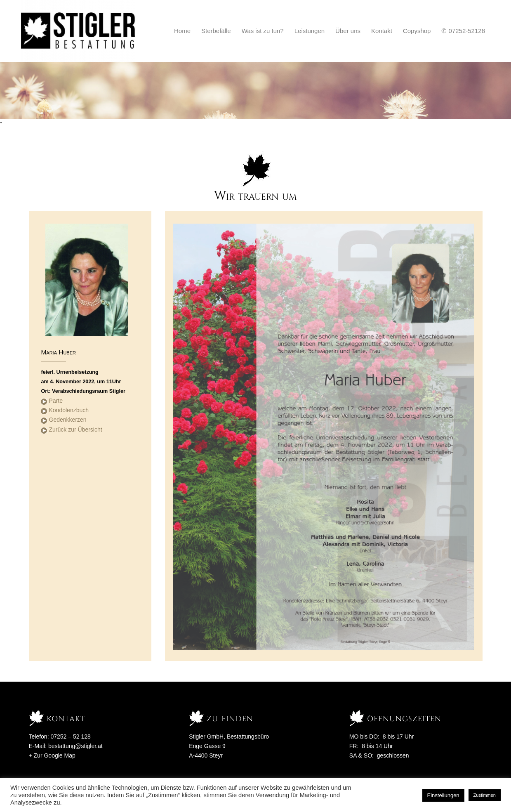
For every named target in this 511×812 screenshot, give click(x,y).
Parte (56, 401)
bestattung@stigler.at (75, 746)
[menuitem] (182, 31)
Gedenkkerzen (68, 420)
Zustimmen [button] (485, 795)
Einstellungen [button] (443, 795)
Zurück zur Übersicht (76, 430)
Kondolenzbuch (69, 410)
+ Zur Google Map (52, 755)
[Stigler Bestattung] (79, 31)
